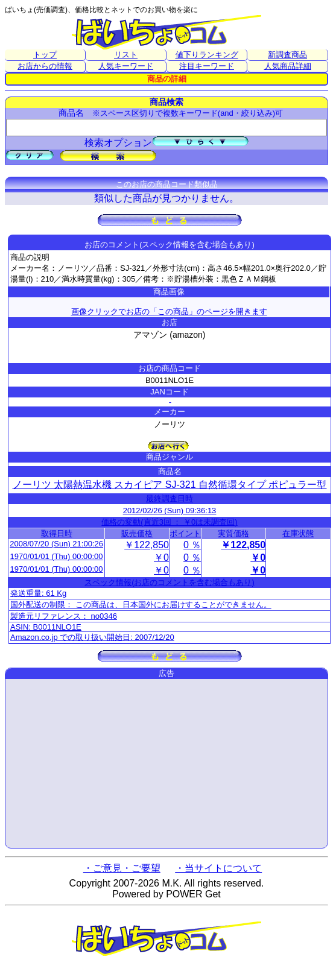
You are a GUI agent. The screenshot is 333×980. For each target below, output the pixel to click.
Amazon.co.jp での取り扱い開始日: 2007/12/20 (92, 637)
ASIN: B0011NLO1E (46, 627)
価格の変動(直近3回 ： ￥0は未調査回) (169, 522)
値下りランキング (207, 55)
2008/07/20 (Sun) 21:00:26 (56, 544)
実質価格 (233, 533)
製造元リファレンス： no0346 (64, 616)
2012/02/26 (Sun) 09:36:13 (170, 511)
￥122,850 (147, 545)
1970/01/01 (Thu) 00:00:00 (57, 556)
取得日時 (57, 533)
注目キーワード (207, 66)
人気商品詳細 (288, 66)
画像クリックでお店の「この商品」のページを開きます (169, 311)
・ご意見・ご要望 (122, 868)
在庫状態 (298, 533)
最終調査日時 (170, 498)
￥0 (161, 558)
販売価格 (137, 533)
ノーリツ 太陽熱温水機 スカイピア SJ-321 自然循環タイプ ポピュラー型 (170, 485)
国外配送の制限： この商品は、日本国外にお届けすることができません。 (141, 605)
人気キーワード (126, 66)
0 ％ (192, 545)
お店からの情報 (45, 66)
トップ (45, 55)
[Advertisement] (166, 763)
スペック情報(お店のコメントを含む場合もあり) (170, 582)
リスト (126, 55)
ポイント (185, 533)
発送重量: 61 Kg (38, 593)
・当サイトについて (218, 868)
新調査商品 (287, 55)
